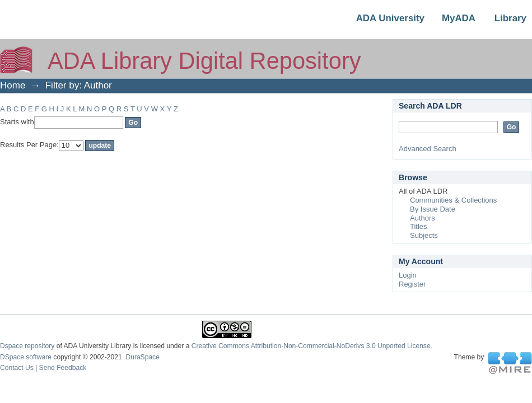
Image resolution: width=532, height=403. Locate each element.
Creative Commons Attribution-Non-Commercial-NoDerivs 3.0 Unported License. (312, 346)
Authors (423, 218)
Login (408, 275)
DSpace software (26, 357)
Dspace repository (27, 346)
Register (412, 284)
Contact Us (17, 368)
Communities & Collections (453, 200)
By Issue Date (433, 209)
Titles (419, 226)
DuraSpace (142, 357)
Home (13, 85)
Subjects (424, 235)
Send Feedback (63, 368)
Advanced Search (428, 149)
